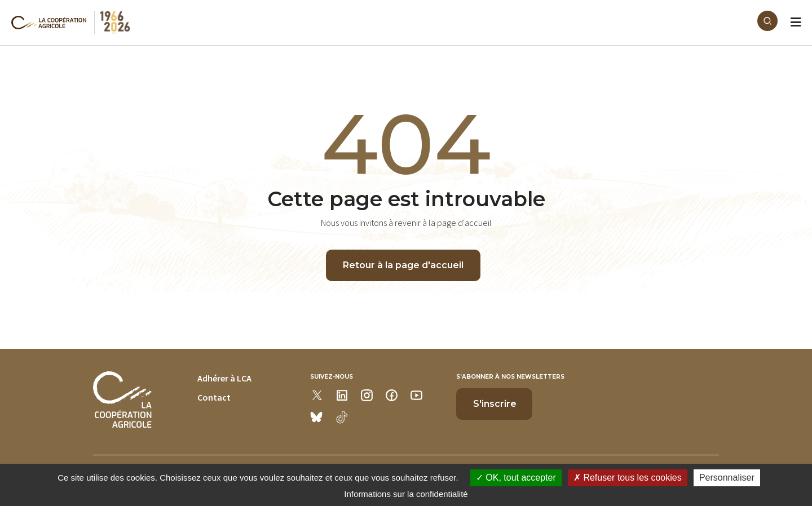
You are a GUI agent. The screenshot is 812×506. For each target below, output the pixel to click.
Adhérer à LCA (224, 378)
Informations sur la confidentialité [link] (406, 494)
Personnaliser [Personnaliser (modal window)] (727, 478)
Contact (214, 397)
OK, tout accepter (516, 478)
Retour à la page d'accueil (403, 265)
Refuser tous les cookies (628, 478)
